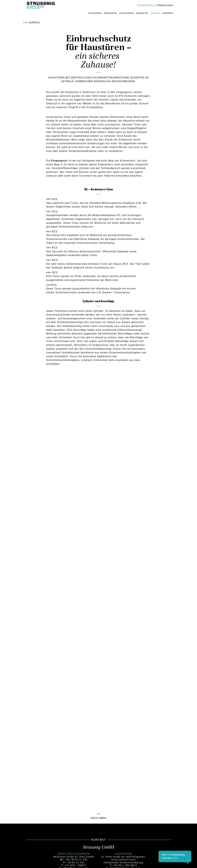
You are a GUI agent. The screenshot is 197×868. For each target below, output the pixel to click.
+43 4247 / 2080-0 (75, 865)
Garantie (142, 13)
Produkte (110, 13)
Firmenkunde (165, 5)
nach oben (98, 817)
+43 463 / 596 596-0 (125, 865)
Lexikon (155, 13)
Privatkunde (145, 5)
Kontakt (168, 13)
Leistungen (126, 13)
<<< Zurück (32, 23)
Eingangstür (59, 161)
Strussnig (95, 13)
